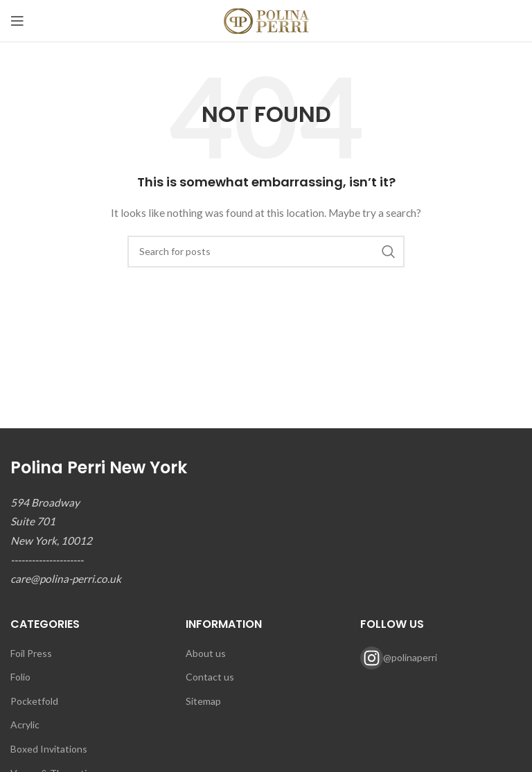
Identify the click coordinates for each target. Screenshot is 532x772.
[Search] (266, 252)
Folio (20, 677)
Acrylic (25, 725)
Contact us (210, 677)
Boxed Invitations (49, 749)
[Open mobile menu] (17, 21)
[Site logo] (266, 20)
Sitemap (203, 701)
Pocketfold (34, 701)
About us (206, 653)
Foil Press (31, 653)
